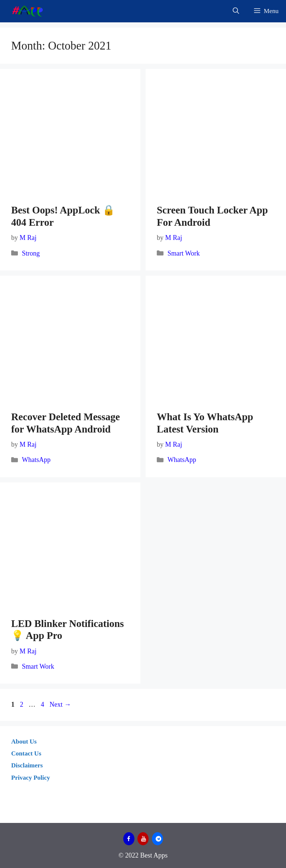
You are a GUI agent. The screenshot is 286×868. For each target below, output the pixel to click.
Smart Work (184, 253)
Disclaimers (27, 765)
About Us (24, 742)
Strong (31, 253)
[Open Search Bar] (236, 11)
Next (60, 704)
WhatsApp (36, 460)
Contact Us (26, 753)
